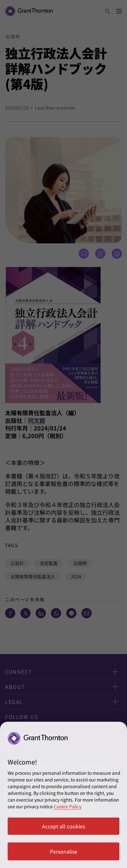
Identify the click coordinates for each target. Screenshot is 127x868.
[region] (63, 795)
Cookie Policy (68, 806)
